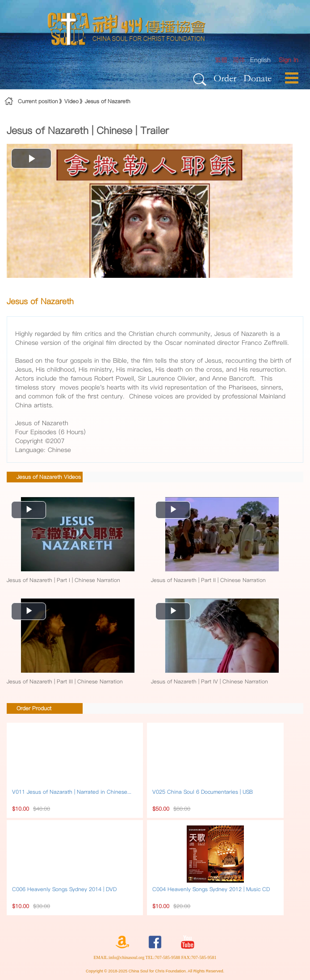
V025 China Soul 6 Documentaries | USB (203, 792)
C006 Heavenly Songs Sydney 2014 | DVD (64, 889)
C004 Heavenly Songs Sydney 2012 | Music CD (211, 889)
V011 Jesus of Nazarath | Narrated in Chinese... (72, 792)
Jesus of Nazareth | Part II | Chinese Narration (208, 580)
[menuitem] (289, 60)
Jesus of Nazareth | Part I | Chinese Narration (63, 580)
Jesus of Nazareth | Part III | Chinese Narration (65, 681)
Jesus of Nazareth (108, 101)
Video (71, 101)
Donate (258, 78)
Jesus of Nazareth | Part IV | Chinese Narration (209, 681)
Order (225, 78)
